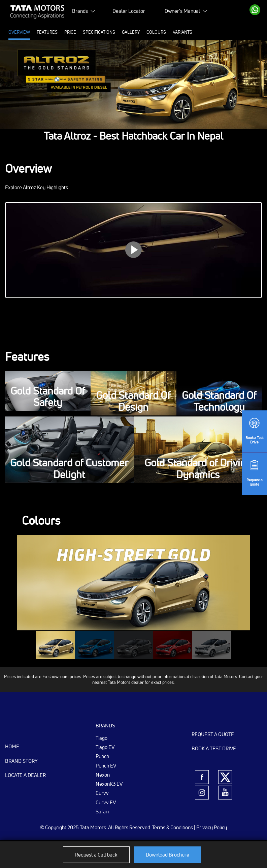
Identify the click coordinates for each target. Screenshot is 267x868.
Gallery (131, 32)
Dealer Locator (129, 11)
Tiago (102, 738)
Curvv (102, 793)
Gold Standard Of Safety (48, 397)
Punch (102, 756)
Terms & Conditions (173, 827)
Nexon (103, 775)
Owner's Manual (182, 11)
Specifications (99, 32)
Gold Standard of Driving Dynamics (198, 469)
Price (70, 32)
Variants (182, 32)
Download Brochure (168, 855)
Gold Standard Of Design (133, 401)
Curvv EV (106, 802)
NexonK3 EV (109, 784)
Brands (80, 11)
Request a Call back (96, 855)
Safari (102, 811)
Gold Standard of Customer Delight (69, 469)
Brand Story (21, 761)
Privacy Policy (212, 827)
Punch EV (106, 765)
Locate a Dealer (25, 775)
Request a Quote (213, 734)
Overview (19, 32)
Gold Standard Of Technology (219, 401)
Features (47, 32)
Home (12, 746)
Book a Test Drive (214, 748)
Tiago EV (105, 747)
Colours (156, 32)
